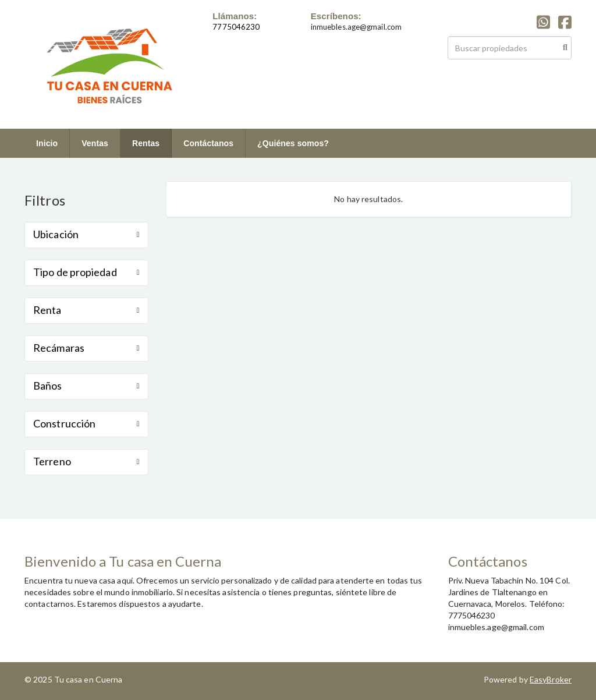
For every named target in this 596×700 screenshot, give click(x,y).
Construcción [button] (86, 423)
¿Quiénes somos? (293, 143)
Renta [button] (86, 310)
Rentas (146, 143)
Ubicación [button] (86, 234)
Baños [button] (86, 386)
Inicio (47, 143)
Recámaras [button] (86, 348)
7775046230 (236, 27)
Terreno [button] (86, 461)
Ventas (95, 143)
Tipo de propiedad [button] (86, 272)
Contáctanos (208, 143)
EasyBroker (551, 679)
